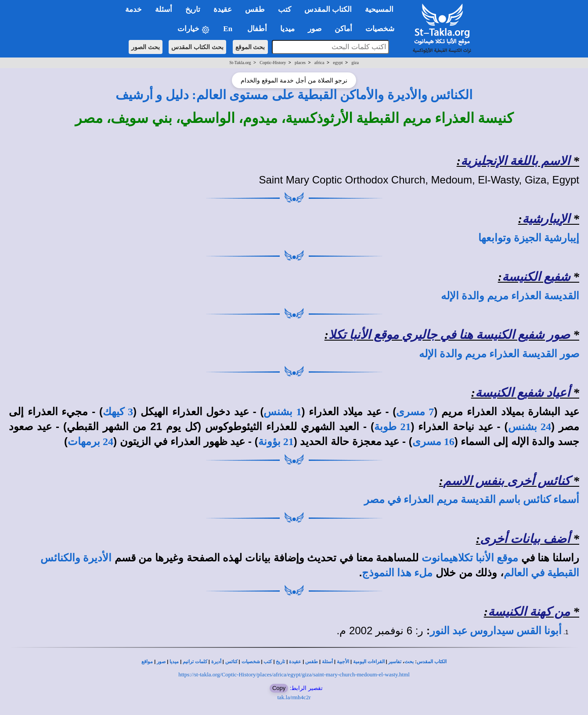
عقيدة (295, 662)
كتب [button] (285, 9)
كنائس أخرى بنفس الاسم (507, 481)
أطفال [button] (257, 29)
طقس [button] (255, 9)
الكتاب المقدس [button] (328, 9)
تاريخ (280, 662)
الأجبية (343, 662)
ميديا (174, 662)
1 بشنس (282, 412)
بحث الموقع (250, 47)
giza (355, 63)
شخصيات (251, 662)
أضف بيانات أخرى (525, 539)
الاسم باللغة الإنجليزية (515, 161)
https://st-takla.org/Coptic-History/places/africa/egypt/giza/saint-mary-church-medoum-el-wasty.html (294, 674)
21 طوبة (392, 427)
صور (161, 662)
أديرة (216, 662)
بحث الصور (146, 47)
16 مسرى (433, 442)
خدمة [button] (133, 9)
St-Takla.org (240, 63)
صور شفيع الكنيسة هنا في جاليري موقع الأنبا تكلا (449, 335)
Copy (279, 688)
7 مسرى (415, 412)
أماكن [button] (343, 29)
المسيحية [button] (379, 9)
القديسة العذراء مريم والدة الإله (510, 296)
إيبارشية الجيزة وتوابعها (529, 238)
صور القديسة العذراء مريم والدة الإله (499, 354)
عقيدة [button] (223, 9)
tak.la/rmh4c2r (294, 697)
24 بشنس (530, 427)
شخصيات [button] (383, 29)
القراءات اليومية (369, 662)
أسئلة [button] (164, 9)
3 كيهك (118, 412)
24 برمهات (90, 442)
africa (319, 63)
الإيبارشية (546, 219)
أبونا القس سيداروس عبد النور (496, 631)
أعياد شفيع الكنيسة (523, 393)
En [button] (229, 29)
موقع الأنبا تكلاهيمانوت (470, 558)
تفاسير (395, 662)
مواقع (147, 662)
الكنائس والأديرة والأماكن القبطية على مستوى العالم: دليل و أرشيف (294, 95)
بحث (409, 662)
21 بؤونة (276, 442)
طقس (312, 662)
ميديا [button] (287, 29)
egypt (338, 63)
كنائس (231, 662)
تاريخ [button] (193, 9)
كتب (268, 662)
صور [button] (315, 29)
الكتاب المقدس (432, 662)
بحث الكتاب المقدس (197, 47)
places (300, 63)
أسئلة (327, 662)
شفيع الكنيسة (536, 277)
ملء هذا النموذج (397, 573)
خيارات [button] (194, 29)
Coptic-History (273, 63)
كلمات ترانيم (195, 662)
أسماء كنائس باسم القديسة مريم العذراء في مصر (472, 499)
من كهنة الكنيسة (529, 612)
